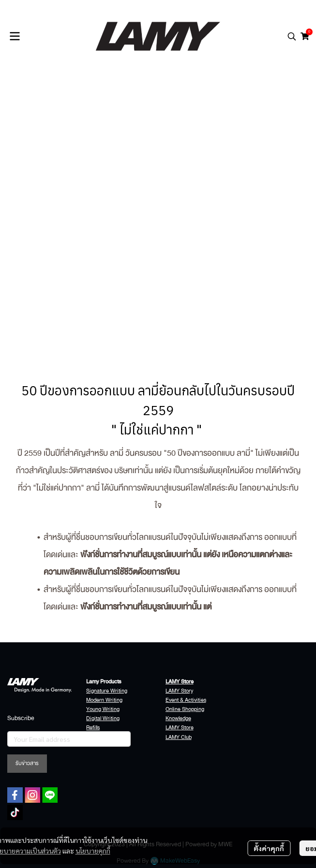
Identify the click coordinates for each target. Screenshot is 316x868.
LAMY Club (179, 737)
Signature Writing (107, 691)
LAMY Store (180, 728)
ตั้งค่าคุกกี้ (269, 848)
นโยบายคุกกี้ (93, 851)
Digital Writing (103, 718)
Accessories (100, 737)
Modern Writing (104, 700)
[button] (292, 36)
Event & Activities (186, 700)
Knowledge (178, 718)
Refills (93, 728)
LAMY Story (179, 691)
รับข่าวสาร (27, 763)
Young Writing (103, 709)
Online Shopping (185, 709)
